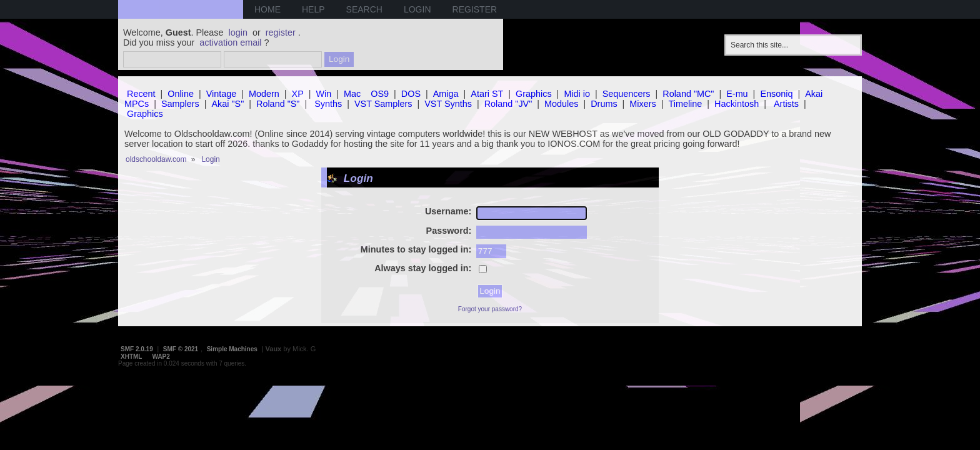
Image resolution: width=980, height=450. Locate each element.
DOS (411, 94)
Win (324, 94)
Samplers (180, 104)
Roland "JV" (508, 104)
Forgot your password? (490, 309)
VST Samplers (383, 104)
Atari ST (487, 94)
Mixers (642, 104)
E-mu (737, 94)
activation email (230, 42)
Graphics (534, 94)
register (281, 32)
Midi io (577, 94)
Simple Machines (232, 349)
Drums (604, 104)
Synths (328, 104)
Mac (352, 94)
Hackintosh (737, 104)
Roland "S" (278, 104)
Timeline (685, 104)
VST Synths (448, 104)
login (238, 32)
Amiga (446, 94)
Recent (141, 94)
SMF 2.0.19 (137, 349)
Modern (264, 94)
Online (181, 94)
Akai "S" (227, 104)
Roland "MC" (688, 94)
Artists (786, 104)
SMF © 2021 (181, 349)
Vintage (222, 94)
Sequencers (627, 94)
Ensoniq (776, 94)
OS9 (380, 94)
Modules (561, 104)
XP (298, 94)
